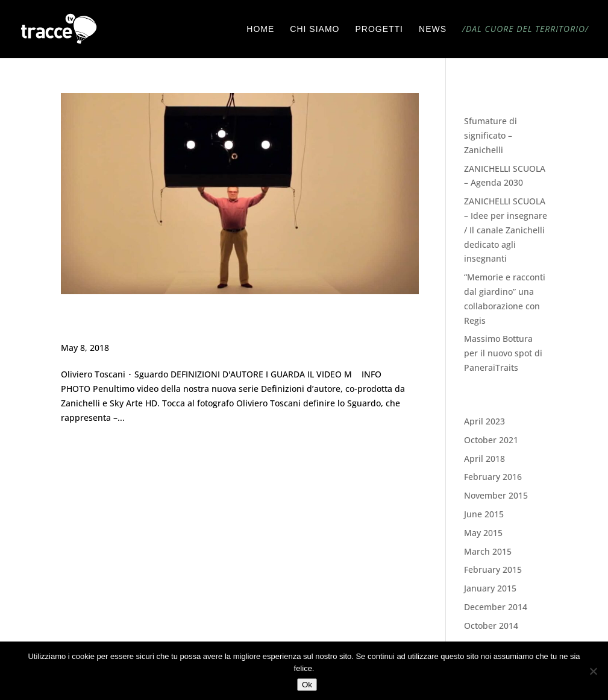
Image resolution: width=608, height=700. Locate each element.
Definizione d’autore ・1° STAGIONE (194, 323)
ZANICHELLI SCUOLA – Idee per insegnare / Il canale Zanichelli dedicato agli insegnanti (506, 230)
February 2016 (493, 477)
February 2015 (493, 569)
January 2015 (490, 588)
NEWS (433, 29)
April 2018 (484, 459)
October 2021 (491, 440)
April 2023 (484, 421)
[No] (593, 671)
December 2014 (496, 607)
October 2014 (491, 626)
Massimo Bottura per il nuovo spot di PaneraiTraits (503, 353)
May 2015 (483, 533)
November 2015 (496, 495)
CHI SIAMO (315, 29)
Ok (307, 685)
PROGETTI (379, 29)
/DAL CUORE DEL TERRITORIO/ (525, 30)
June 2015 (484, 514)
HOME (260, 29)
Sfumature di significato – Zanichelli (490, 135)
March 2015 (488, 551)
